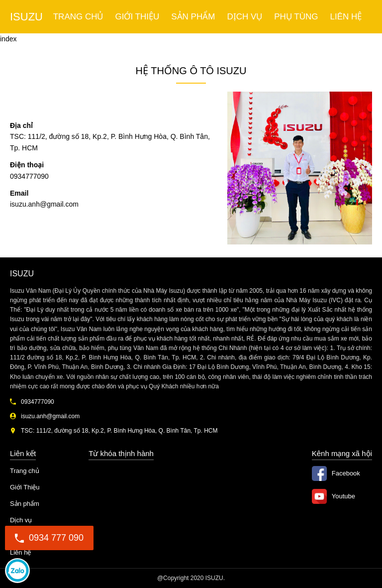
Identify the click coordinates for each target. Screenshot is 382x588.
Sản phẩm (193, 17)
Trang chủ (78, 17)
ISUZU (26, 17)
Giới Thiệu (138, 17)
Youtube (343, 496)
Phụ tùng (296, 17)
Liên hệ (346, 17)
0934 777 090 (49, 538)
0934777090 (17, 571)
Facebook (346, 473)
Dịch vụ (244, 17)
